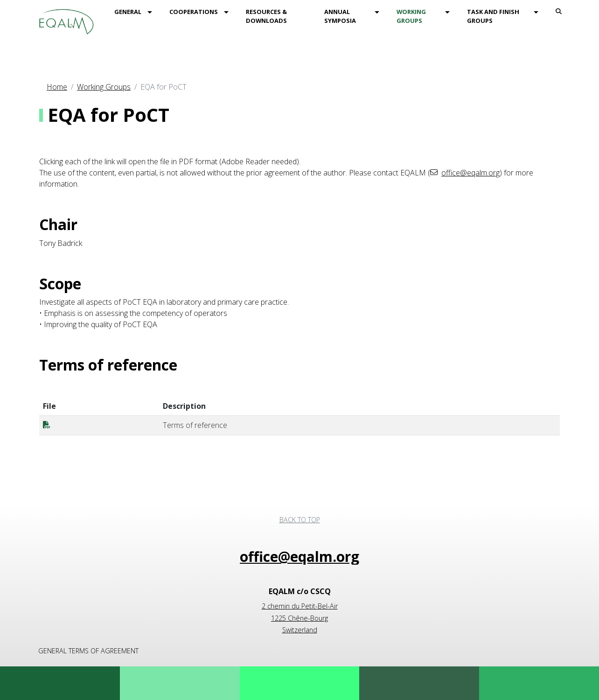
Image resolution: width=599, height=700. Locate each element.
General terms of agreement (88, 651)
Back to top (300, 520)
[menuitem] (134, 12)
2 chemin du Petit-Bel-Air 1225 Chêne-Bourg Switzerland (300, 618)
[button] (154, 12)
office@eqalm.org (470, 173)
